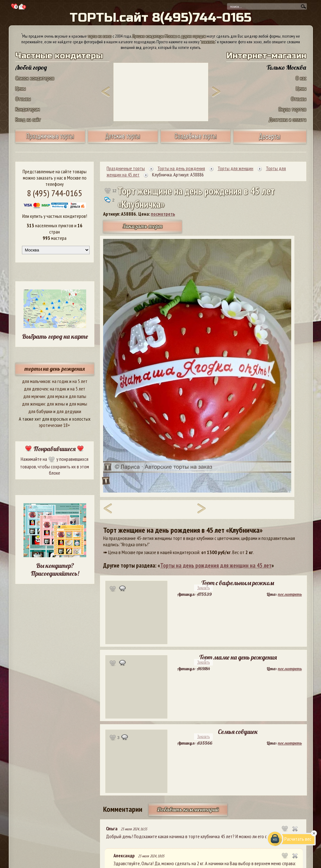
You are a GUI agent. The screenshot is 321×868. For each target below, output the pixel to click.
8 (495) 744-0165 (55, 193)
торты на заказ (100, 36)
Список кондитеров (35, 78)
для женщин (33, 404)
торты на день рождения (55, 369)
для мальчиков (36, 381)
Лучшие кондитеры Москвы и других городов (169, 36)
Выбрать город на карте (55, 336)
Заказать (203, 588)
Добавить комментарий (188, 809)
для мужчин (34, 396)
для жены (56, 404)
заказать (208, 42)
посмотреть (163, 214)
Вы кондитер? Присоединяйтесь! (55, 569)
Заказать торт (143, 226)
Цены (21, 88)
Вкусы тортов (292, 109)
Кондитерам (28, 109)
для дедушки (69, 411)
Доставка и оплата (287, 119)
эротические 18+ (55, 425)
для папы (77, 396)
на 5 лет (80, 381)
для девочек (36, 389)
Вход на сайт (28, 119)
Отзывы (23, 99)
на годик (60, 381)
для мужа (56, 396)
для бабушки (40, 411)
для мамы (78, 404)
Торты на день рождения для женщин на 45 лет (216, 565)
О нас (301, 78)
